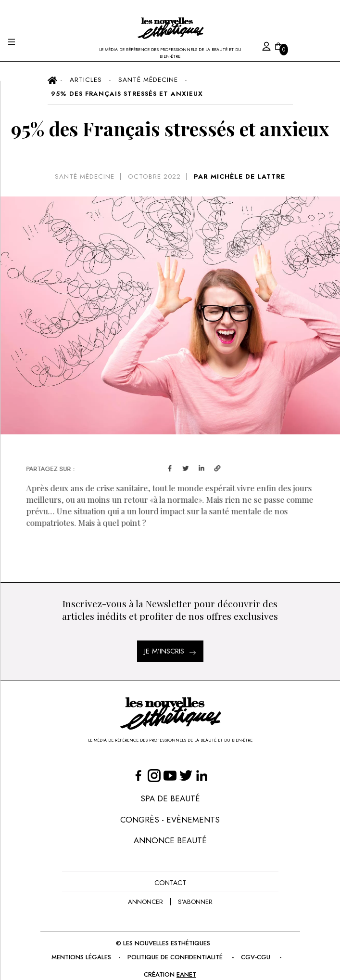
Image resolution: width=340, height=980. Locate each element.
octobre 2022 (154, 176)
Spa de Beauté (170, 798)
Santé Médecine (85, 176)
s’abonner (195, 902)
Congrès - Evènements (170, 820)
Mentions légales (81, 957)
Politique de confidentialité (176, 957)
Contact (170, 883)
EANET (186, 974)
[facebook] (183, 467)
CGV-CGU (257, 957)
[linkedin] (215, 467)
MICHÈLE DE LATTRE (248, 176)
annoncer (145, 902)
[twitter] (199, 467)
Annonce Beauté (170, 840)
